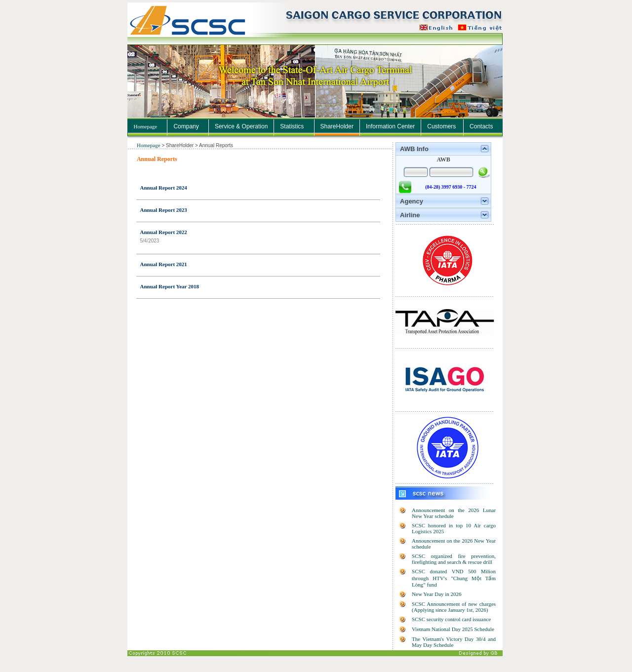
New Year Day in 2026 (437, 594)
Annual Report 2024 (164, 188)
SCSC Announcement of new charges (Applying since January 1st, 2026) (454, 607)
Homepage (146, 126)
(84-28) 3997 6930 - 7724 (451, 187)
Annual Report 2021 (164, 264)
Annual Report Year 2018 (170, 286)
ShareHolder (180, 145)
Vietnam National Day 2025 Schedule (453, 629)
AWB (443, 159)
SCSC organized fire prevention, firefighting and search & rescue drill (454, 559)
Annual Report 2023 (164, 210)
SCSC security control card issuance (451, 619)
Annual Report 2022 (164, 232)
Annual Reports (157, 159)
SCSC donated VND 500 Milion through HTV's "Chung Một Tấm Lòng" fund (454, 578)
